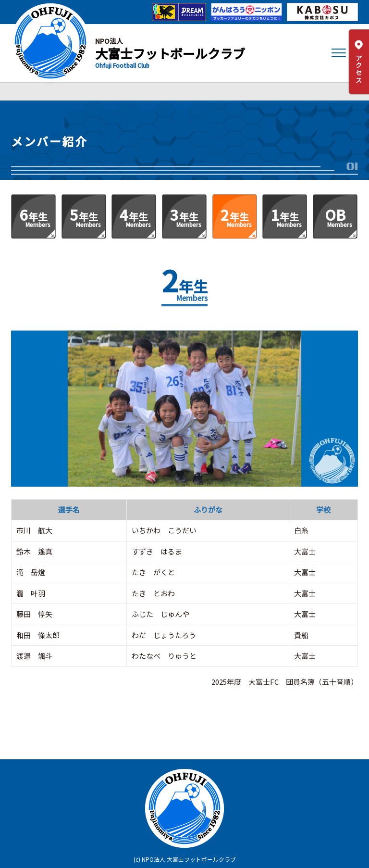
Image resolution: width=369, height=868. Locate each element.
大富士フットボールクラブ (170, 53)
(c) (137, 859)
